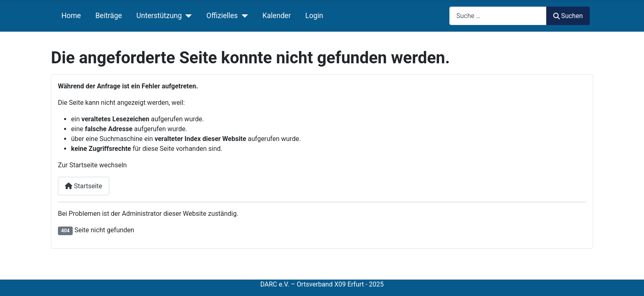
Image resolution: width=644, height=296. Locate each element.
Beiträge (109, 16)
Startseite (84, 186)
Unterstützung (159, 16)
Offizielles (222, 16)
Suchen (568, 16)
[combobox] (498, 16)
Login (314, 16)
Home (71, 16)
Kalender (277, 16)
